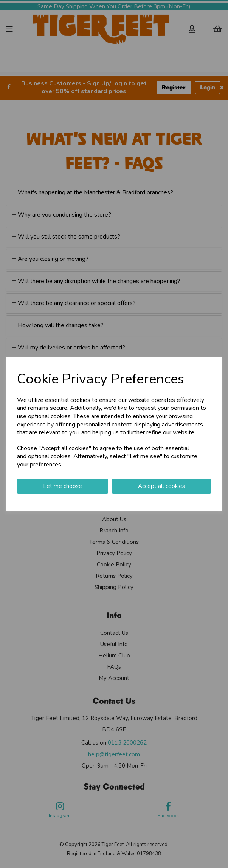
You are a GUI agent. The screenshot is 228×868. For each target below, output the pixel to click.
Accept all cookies (161, 486)
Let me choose (63, 486)
